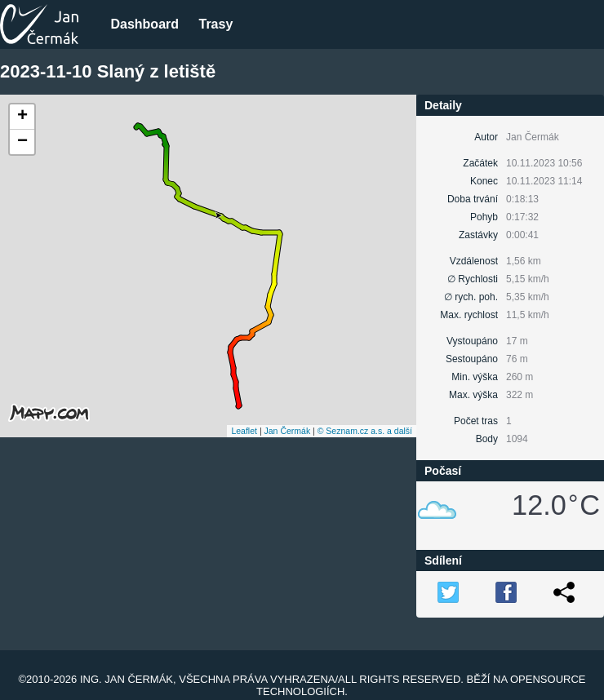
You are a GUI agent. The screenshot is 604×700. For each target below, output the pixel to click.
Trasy (215, 24)
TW (448, 592)
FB (506, 592)
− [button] (22, 142)
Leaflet (244, 431)
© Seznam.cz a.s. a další (365, 431)
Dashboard (144, 24)
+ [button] (22, 117)
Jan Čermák (288, 431)
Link (564, 592)
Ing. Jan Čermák (127, 679)
